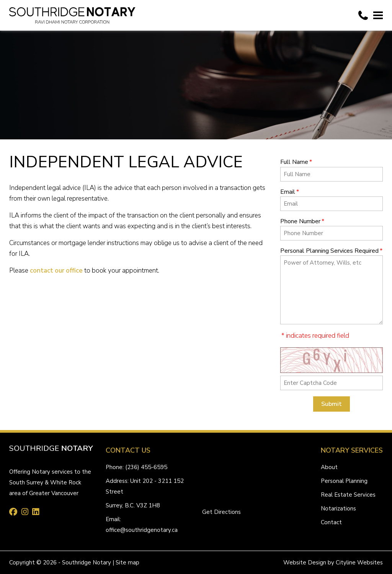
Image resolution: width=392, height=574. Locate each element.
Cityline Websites (359, 563)
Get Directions (221, 512)
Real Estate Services (348, 495)
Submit (332, 404)
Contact (331, 522)
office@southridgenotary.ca (142, 530)
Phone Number (302, 221)
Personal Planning (344, 481)
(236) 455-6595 (146, 467)
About (329, 467)
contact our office (56, 271)
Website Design (305, 563)
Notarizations (338, 509)
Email (290, 192)
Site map (127, 563)
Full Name (296, 162)
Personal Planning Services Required (331, 251)
